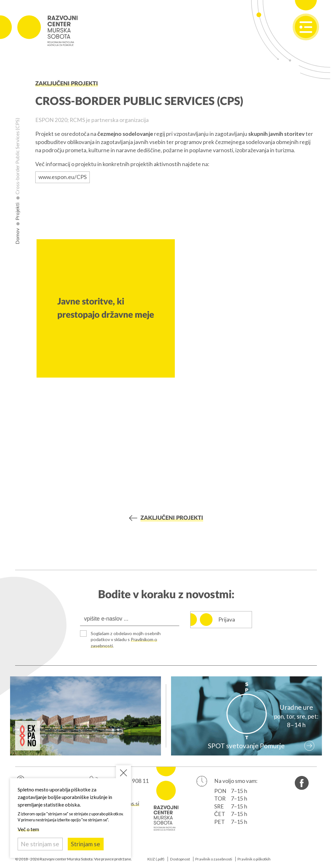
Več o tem (28, 829)
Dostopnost (180, 859)
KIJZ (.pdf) (156, 859)
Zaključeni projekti (67, 84)
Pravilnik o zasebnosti (214, 859)
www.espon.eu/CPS (63, 177)
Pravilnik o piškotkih (254, 859)
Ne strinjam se (40, 844)
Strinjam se (86, 844)
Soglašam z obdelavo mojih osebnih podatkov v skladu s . (126, 639)
